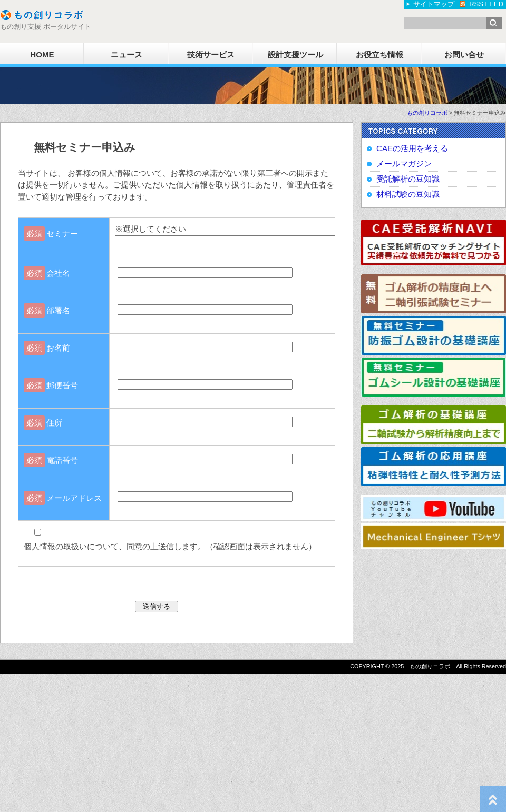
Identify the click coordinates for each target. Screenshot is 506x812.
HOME (42, 55)
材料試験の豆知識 (408, 194)
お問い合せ (464, 55)
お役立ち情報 (379, 55)
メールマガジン (404, 164)
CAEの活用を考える (412, 148)
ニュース (126, 55)
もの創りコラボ (427, 113)
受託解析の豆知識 (408, 179)
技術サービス (211, 55)
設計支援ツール (295, 55)
